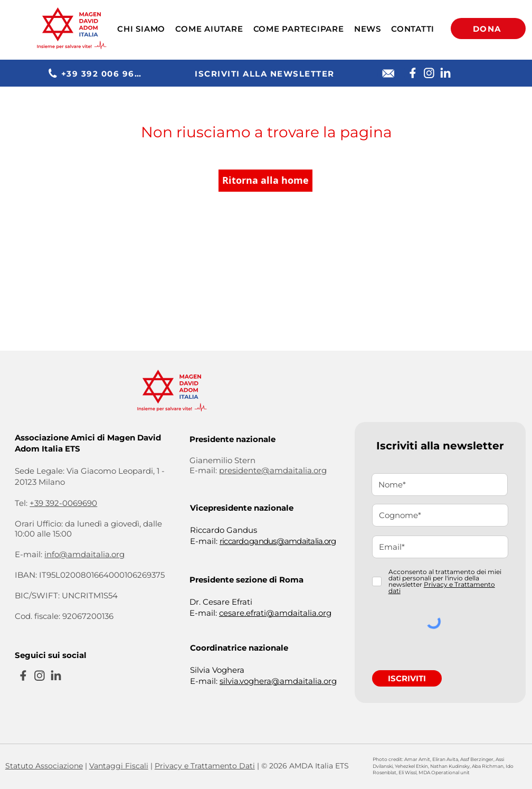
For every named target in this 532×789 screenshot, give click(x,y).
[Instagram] (429, 73)
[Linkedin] (445, 73)
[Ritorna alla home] (265, 181)
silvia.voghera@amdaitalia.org (278, 681)
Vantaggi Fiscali (119, 766)
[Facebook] (412, 73)
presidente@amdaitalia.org (273, 470)
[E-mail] (388, 73)
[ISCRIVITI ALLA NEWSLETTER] (266, 73)
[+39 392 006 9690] (97, 73)
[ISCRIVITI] (407, 678)
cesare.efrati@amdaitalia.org (275, 613)
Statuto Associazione (44, 766)
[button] (141, 29)
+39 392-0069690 (63, 503)
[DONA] (488, 29)
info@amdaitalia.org (84, 554)
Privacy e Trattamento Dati (205, 766)
